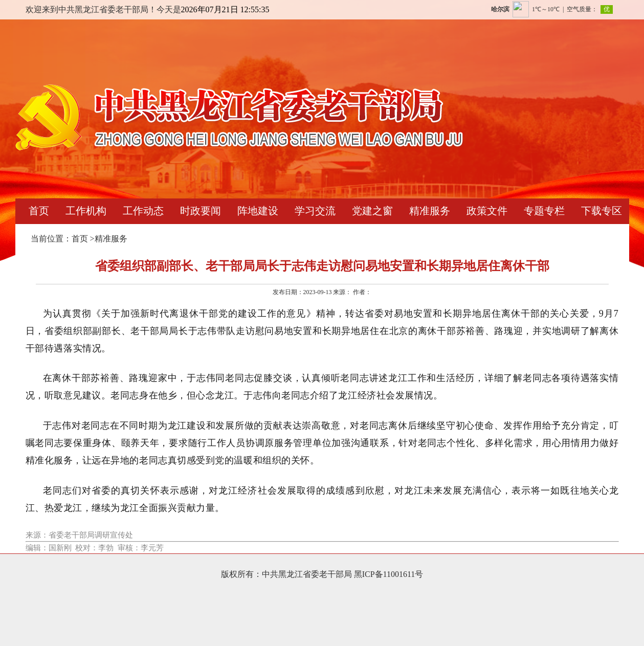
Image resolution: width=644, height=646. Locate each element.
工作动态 (143, 211)
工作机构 (86, 211)
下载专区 (602, 211)
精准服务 (430, 211)
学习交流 (315, 211)
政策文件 (487, 211)
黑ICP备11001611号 (389, 574)
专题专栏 (544, 211)
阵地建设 (258, 211)
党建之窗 (372, 211)
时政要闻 (201, 211)
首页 (39, 211)
